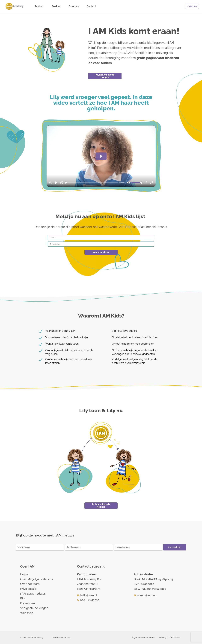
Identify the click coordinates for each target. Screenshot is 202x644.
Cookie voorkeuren (61, 637)
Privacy (163, 637)
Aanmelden (175, 547)
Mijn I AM (193, 6)
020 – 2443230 (90, 600)
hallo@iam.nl (89, 595)
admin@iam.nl (146, 595)
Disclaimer (175, 637)
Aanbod (39, 6)
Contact (91, 6)
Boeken (56, 6)
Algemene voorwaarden (143, 637)
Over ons (74, 6)
